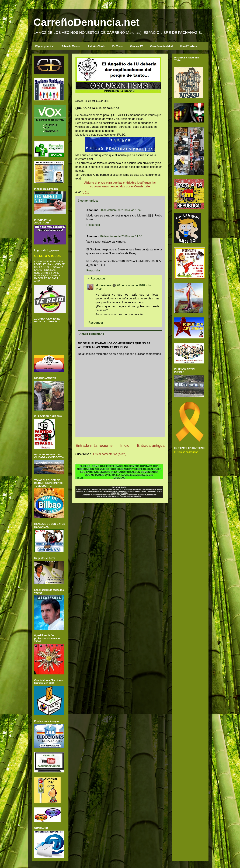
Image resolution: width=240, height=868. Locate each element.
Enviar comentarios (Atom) (110, 454)
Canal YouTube (189, 46)
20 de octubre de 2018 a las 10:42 (121, 210)
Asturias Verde (96, 46)
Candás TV (137, 46)
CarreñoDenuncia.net (87, 22)
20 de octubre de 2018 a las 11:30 (121, 236)
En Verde (118, 46)
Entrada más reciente (94, 445)
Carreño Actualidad (161, 46)
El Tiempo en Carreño (186, 452)
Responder (93, 225)
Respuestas (98, 279)
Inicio (125, 445)
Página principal (45, 46)
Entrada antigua (151, 445)
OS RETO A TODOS (48, 256)
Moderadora (104, 285)
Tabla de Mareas (71, 46)
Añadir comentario (92, 334)
